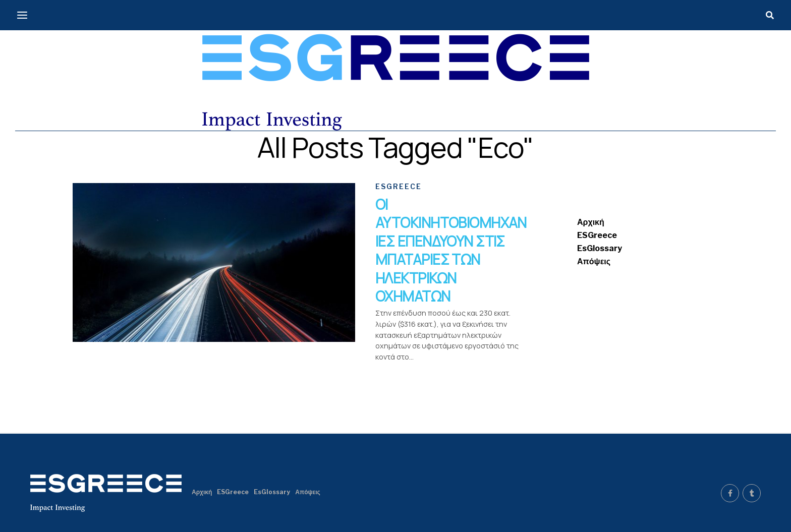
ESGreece (597, 235)
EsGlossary (600, 248)
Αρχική (591, 222)
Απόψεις (594, 261)
